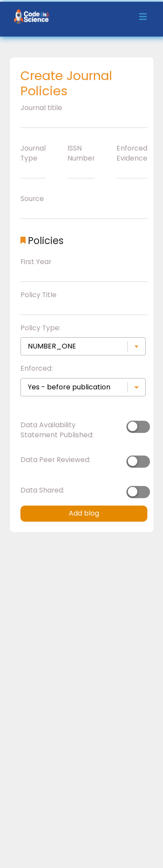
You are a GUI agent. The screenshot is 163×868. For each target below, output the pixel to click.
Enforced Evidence (132, 153)
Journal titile (41, 108)
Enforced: (37, 368)
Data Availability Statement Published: (57, 430)
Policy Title (38, 295)
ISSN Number (81, 153)
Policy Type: (40, 328)
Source (32, 199)
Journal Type (33, 153)
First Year (36, 262)
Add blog (84, 513)
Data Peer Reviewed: (55, 460)
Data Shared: (42, 490)
